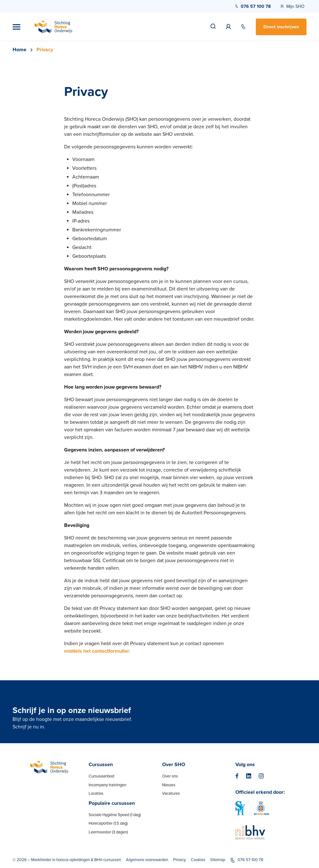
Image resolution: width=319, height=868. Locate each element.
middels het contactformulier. (97, 651)
